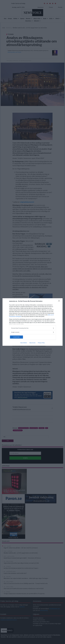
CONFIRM (17, 337)
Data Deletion (24, 343)
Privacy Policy (41, 343)
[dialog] (33, 322)
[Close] (60, 301)
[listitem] (33, 328)
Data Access (32, 343)
